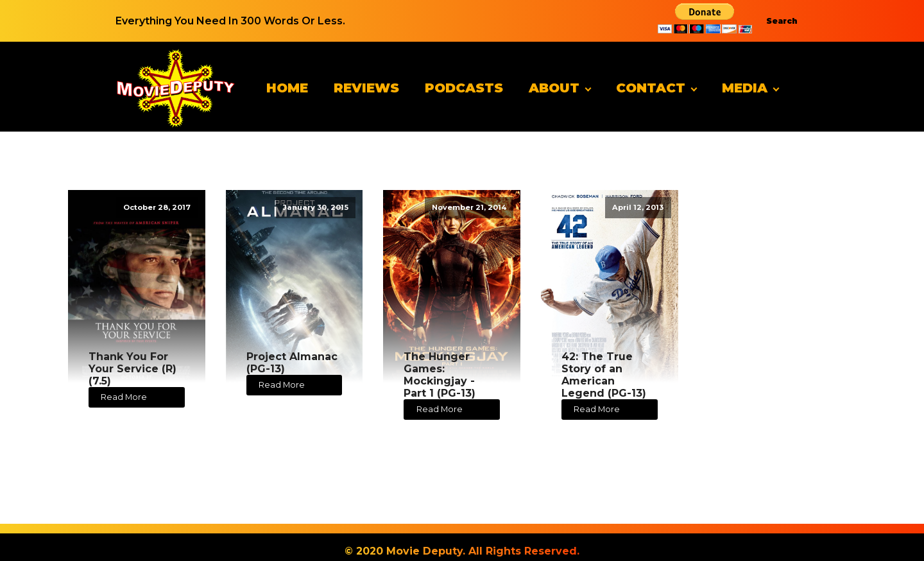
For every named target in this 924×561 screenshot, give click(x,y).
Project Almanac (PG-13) (292, 363)
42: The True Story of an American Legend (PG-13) (604, 375)
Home (287, 88)
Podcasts (464, 88)
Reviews (366, 88)
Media (745, 88)
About (554, 88)
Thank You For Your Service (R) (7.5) (133, 369)
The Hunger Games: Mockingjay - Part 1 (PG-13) (440, 375)
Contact (651, 88)
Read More (124, 397)
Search (782, 21)
